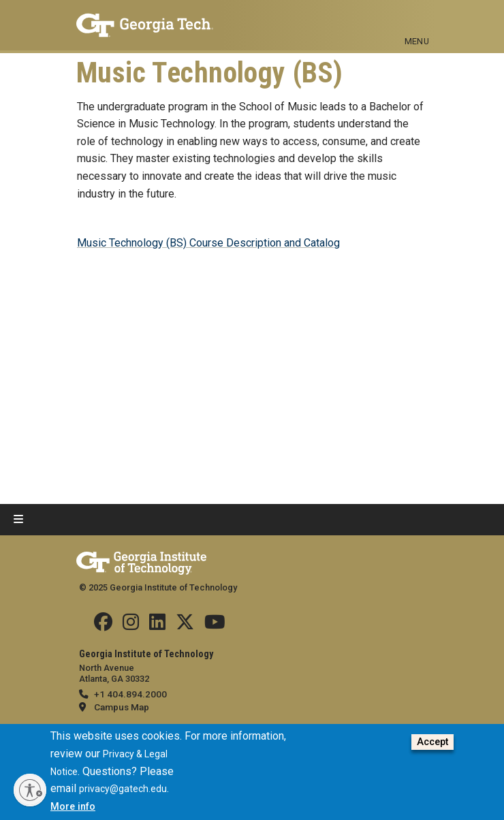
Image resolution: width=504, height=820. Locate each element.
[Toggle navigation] (417, 19)
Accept (432, 742)
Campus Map (122, 707)
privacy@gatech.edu (123, 789)
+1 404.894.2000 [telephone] (130, 694)
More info (73, 807)
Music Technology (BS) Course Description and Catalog (208, 243)
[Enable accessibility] (30, 790)
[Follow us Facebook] (103, 625)
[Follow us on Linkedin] (157, 625)
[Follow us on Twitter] (185, 625)
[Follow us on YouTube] (215, 625)
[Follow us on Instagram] (131, 625)
